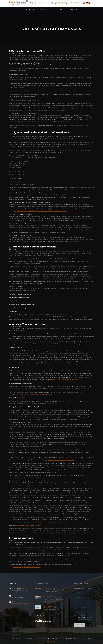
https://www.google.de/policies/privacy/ (26, 525)
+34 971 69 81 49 (40, 3)
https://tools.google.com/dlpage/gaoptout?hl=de (64, 380)
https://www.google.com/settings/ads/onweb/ (60, 460)
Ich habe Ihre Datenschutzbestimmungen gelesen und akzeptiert (85, 618)
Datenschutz (55, 641)
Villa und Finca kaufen (49, 588)
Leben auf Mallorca (48, 596)
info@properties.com (21, 604)
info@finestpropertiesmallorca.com (67, 2)
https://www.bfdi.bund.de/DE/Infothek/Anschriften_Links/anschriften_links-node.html (41, 211)
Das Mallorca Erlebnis (49, 606)
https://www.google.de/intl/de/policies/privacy (27, 567)
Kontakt (47, 641)
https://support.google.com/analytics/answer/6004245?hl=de (33, 394)
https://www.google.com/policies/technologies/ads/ (29, 478)
